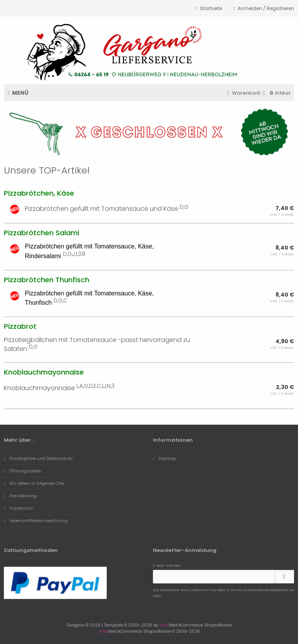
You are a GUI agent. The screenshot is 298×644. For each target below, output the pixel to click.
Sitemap (164, 458)
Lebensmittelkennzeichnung (36, 521)
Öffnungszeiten (23, 471)
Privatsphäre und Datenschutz (38, 458)
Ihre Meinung (20, 496)
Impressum (19, 508)
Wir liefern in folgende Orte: (34, 483)
